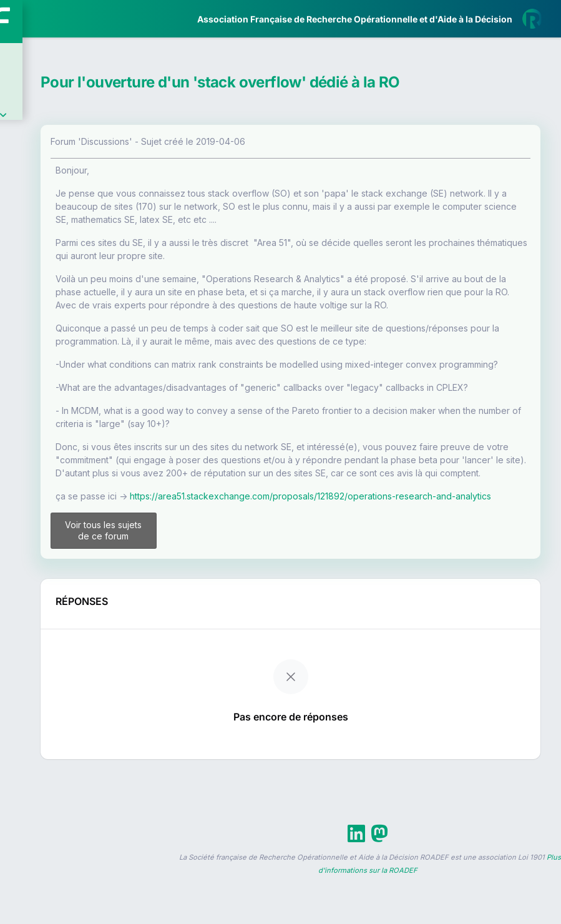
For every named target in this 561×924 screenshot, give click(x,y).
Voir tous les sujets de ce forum (228, 674)
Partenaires (51, 288)
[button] (18, 370)
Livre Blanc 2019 (63, 462)
